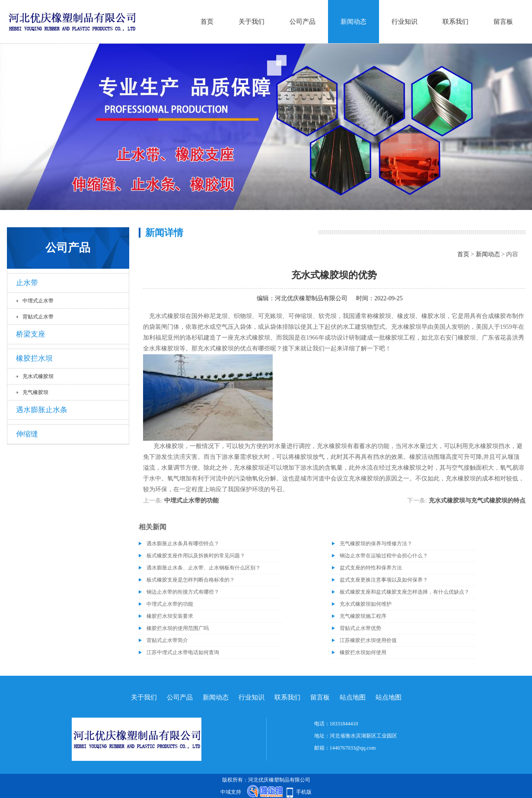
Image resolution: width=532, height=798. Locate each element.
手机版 (304, 792)
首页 (207, 22)
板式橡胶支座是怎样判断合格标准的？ (191, 580)
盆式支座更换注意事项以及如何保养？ (384, 580)
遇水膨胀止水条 (42, 410)
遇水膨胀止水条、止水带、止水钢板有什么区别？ (204, 568)
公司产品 (303, 22)
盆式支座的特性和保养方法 (371, 568)
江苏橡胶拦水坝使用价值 (368, 640)
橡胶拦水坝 (34, 358)
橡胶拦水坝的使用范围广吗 (178, 628)
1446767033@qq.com (353, 748)
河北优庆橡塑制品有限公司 (311, 298)
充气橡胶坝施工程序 (363, 616)
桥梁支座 (31, 334)
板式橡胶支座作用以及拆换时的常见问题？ (196, 556)
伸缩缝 (27, 434)
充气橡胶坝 (35, 392)
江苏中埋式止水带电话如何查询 (183, 652)
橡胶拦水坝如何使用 (363, 652)
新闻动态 (354, 22)
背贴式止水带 (38, 317)
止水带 (27, 283)
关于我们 (252, 22)
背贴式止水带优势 (360, 628)
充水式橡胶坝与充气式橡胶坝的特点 (477, 501)
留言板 (503, 22)
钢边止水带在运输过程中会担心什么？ (384, 556)
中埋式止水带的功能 (191, 501)
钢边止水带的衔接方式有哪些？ (183, 592)
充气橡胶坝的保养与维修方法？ (376, 544)
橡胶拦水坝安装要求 (170, 616)
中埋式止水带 (38, 301)
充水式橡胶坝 (38, 376)
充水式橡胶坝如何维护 (366, 604)
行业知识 (405, 22)
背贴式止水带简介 (167, 640)
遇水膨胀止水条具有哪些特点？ (183, 544)
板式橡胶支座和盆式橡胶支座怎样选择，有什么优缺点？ (405, 592)
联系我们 (456, 22)
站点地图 (353, 697)
